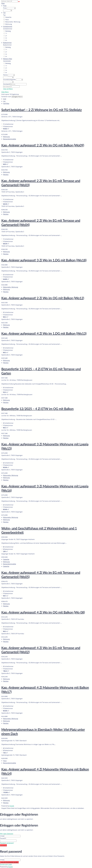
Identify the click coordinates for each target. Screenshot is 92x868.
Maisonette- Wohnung (11, 287)
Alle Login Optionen (7, 834)
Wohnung (6, 137)
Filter (3, 3)
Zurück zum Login (6, 864)
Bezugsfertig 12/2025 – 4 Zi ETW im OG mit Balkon (37, 409)
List (4, 101)
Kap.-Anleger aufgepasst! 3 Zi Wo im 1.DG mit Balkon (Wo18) (44, 260)
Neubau (6, 175)
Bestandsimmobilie (10, 139)
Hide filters (5, 92)
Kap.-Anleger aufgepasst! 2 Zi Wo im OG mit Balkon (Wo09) (43, 145)
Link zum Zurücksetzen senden (9, 862)
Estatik (12, 806)
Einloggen (3, 845)
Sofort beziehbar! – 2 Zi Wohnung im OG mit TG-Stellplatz (42, 110)
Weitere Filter (8, 59)
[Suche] (19, 2)
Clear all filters (8, 89)
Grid (5, 99)
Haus (5, 761)
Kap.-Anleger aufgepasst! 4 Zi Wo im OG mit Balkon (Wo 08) (43, 612)
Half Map (6, 103)
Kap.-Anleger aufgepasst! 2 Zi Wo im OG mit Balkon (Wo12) (43, 298)
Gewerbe (6, 559)
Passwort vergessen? (7, 843)
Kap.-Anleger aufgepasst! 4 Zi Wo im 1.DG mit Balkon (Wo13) (44, 333)
